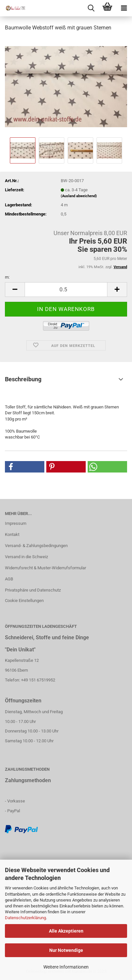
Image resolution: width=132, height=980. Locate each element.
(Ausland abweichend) (79, 196)
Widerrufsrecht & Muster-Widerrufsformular (45, 568)
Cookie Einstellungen (24, 601)
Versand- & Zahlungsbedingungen (36, 546)
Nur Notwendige (66, 950)
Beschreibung (23, 379)
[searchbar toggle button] (91, 8)
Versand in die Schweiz (26, 557)
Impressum (16, 523)
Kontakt (12, 534)
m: (7, 277)
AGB (9, 579)
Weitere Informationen (66, 967)
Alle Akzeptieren (66, 931)
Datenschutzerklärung (25, 918)
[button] (25, 467)
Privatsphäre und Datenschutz (33, 590)
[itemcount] (66, 290)
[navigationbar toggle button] (124, 8)
